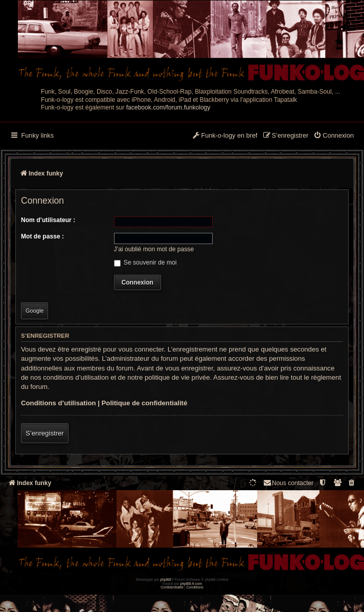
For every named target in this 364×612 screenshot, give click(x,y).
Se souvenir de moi (145, 263)
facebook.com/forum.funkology (168, 107)
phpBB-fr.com (191, 584)
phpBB (165, 580)
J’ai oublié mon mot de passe (154, 249)
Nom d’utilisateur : (48, 220)
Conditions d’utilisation (59, 403)
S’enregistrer (45, 433)
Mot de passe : (42, 236)
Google (35, 311)
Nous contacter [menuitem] (288, 483)
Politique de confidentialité (145, 403)
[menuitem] (334, 136)
